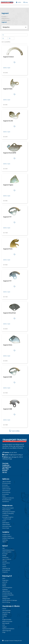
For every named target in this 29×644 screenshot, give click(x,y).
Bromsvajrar (5, 485)
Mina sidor (6, 469)
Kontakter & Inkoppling (8, 595)
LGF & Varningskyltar (7, 588)
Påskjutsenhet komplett (8, 508)
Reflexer (4, 586)
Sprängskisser (7, 467)
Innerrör (4, 521)
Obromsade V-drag (7, 526)
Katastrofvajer (6, 528)
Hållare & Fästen (6, 591)
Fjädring (4, 556)
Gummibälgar (5, 515)
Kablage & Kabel (6, 599)
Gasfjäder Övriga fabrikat (8, 538)
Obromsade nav (6, 491)
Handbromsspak (7, 519)
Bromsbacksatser (6, 483)
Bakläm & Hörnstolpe (7, 621)
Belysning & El (7, 576)
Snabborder (6, 465)
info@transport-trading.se (16, 455)
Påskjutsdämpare (6, 510)
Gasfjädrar (6, 532)
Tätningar (5, 561)
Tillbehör (4, 542)
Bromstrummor (6, 487)
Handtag (4, 616)
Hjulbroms (6, 479)
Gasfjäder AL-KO (6, 535)
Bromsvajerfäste (6, 570)
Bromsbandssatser (7, 500)
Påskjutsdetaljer (6, 524)
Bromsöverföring (6, 492)
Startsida (5, 463)
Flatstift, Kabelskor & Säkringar (10, 600)
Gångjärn (4, 627)
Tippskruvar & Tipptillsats (8, 629)
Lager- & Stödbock (7, 559)
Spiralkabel (5, 597)
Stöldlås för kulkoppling (8, 513)
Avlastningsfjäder (6, 610)
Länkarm (4, 567)
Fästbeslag (5, 540)
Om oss (5, 472)
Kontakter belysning (7, 593)
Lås (3, 618)
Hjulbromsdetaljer (6, 489)
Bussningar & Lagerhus (8, 517)
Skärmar (4, 609)
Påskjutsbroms (7, 506)
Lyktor (4, 578)
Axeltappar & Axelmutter (8, 498)
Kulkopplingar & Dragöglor (9, 512)
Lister (4, 625)
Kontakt (5, 471)
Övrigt (4, 632)
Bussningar (5, 554)
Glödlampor (5, 589)
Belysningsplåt (6, 623)
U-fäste (4, 565)
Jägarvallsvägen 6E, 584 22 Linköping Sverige (12, 458)
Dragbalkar (5, 614)
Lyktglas (4, 584)
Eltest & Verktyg (6, 602)
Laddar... (19, 2)
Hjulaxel (5, 546)
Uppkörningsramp (7, 631)
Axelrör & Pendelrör (7, 552)
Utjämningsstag (6, 568)
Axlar (3, 548)
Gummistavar (5, 557)
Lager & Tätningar (7, 481)
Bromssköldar (6, 494)
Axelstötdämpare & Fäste (8, 550)
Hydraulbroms (6, 502)
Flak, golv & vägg (6, 612)
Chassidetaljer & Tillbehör (11, 606)
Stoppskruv (5, 572)
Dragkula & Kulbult (7, 620)
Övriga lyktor (5, 580)
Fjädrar (4, 496)
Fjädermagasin (6, 523)
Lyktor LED (5, 582)
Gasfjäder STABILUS (7, 536)
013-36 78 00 (13, 453)
